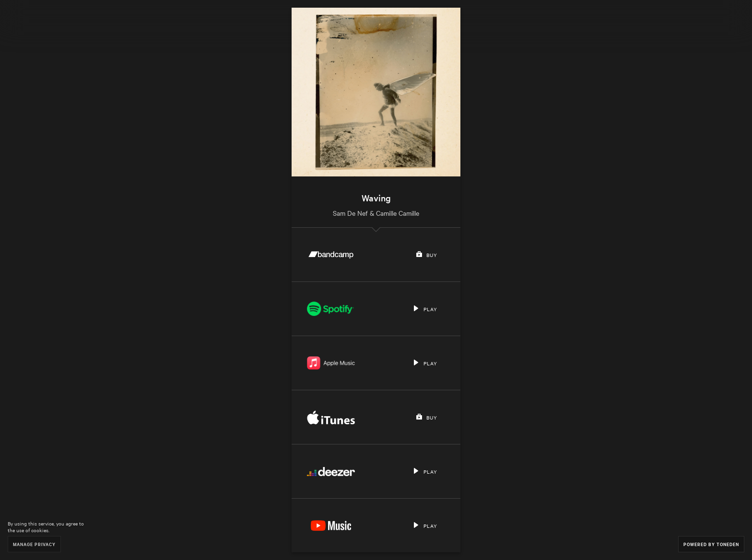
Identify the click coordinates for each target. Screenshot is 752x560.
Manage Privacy (34, 544)
